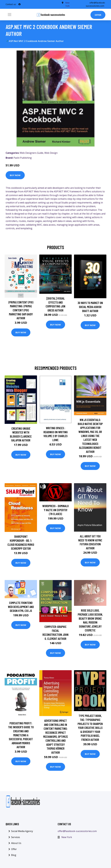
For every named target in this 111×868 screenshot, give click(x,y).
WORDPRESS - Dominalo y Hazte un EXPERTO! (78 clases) (55, 510)
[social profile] (20, 4)
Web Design (51, 153)
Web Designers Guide (32, 153)
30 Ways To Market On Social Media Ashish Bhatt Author (90, 307)
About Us (16, 843)
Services (16, 837)
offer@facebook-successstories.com (77, 831)
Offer (98, 15)
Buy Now (15, 175)
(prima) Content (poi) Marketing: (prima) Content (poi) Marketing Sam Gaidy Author (21, 310)
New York (67, 837)
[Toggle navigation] (10, 15)
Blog (14, 855)
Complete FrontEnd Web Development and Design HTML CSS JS (21, 607)
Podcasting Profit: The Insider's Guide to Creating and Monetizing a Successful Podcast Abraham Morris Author (21, 735)
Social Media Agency (22, 831)
